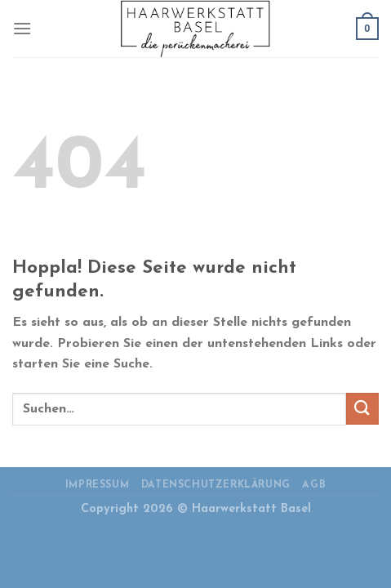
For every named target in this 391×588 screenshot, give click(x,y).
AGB (314, 485)
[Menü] (22, 28)
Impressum (98, 485)
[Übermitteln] (362, 409)
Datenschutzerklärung (216, 485)
